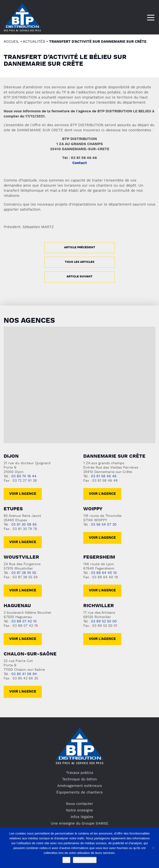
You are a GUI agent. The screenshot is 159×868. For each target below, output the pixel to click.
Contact (80, 163)
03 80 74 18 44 (24, 476)
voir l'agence (23, 542)
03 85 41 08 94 (24, 674)
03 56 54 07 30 (104, 525)
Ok (66, 860)
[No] (153, 848)
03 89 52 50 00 (104, 622)
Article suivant (79, 277)
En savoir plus (85, 860)
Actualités (34, 42)
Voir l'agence (23, 494)
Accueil (11, 42)
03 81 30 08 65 (24, 525)
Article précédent (80, 248)
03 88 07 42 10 (24, 622)
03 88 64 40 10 (104, 573)
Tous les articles (80, 262)
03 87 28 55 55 (24, 573)
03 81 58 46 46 (104, 476)
